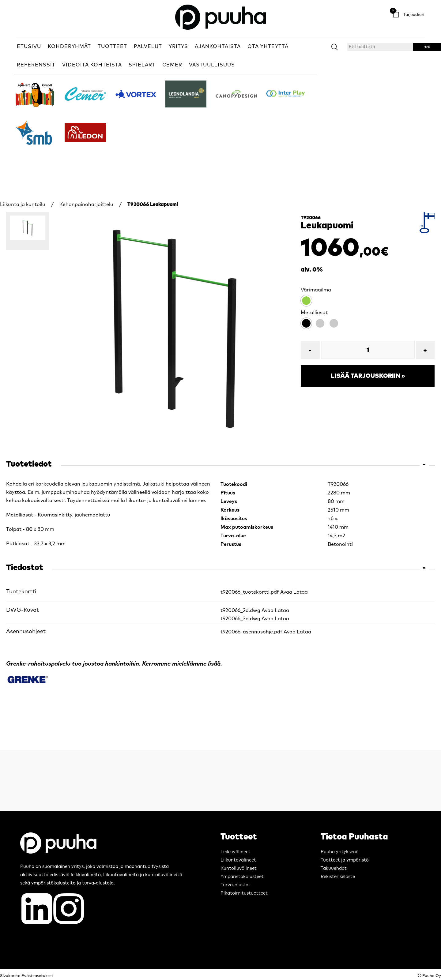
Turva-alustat (236, 885)
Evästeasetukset (37, 976)
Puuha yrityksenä (340, 852)
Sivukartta (10, 976)
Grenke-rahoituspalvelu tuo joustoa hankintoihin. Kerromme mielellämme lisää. (114, 664)
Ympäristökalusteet (242, 877)
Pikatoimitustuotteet (244, 893)
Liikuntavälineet (238, 860)
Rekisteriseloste (338, 877)
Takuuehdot (334, 868)
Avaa (286, 592)
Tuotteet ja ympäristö (345, 860)
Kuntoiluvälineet (239, 868)
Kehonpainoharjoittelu (86, 205)
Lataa (301, 592)
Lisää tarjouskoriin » (368, 376)
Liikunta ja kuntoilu (23, 205)
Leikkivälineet (236, 852)
